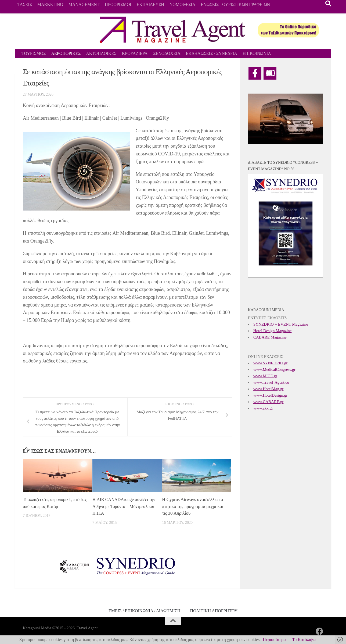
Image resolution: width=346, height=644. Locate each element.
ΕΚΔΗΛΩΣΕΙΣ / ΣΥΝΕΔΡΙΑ (212, 53)
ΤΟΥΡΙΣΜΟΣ (34, 53)
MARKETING (50, 4)
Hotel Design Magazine (272, 331)
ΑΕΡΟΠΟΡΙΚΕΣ (66, 53)
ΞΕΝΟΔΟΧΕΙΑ (167, 53)
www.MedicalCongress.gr (274, 369)
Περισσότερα (274, 640)
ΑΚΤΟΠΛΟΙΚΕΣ (101, 53)
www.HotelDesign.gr (270, 395)
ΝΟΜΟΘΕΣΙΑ (182, 4)
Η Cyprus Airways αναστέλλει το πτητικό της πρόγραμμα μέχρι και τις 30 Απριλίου (193, 506)
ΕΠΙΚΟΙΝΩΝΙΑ (257, 53)
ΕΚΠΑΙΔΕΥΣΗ (150, 4)
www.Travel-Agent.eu (271, 382)
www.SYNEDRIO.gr (270, 363)
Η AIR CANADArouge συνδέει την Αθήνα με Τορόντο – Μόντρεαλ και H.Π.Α (122, 506)
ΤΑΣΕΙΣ (25, 4)
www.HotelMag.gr (268, 389)
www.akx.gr (263, 408)
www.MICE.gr (265, 376)
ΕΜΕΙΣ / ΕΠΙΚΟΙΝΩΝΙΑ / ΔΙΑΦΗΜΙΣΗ (145, 611)
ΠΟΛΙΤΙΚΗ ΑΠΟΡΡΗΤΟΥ (214, 611)
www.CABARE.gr (268, 402)
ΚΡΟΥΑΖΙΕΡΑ (135, 53)
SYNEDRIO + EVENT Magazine (281, 324)
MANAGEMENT (84, 4)
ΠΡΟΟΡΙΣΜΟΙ (118, 4)
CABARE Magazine (270, 337)
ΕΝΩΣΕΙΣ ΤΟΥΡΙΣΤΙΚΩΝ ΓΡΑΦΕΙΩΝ (235, 4)
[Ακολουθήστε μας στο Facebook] (319, 631)
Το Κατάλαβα (304, 640)
